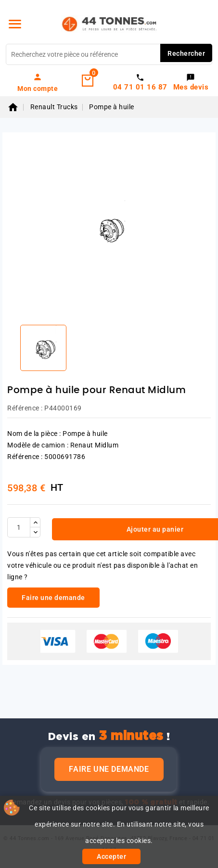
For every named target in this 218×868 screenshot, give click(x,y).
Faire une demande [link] (53, 598)
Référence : (25, 408)
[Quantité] (19, 527)
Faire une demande (109, 769)
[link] (38, 82)
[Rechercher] (109, 54)
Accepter (111, 856)
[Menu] (15, 24)
